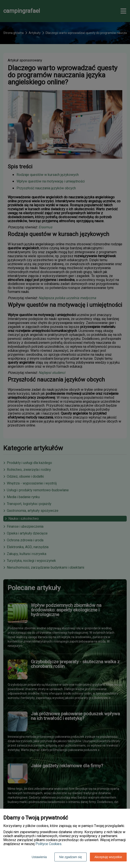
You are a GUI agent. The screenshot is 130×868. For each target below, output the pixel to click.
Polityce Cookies (48, 844)
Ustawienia (39, 857)
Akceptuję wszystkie (108, 857)
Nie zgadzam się (71, 857)
